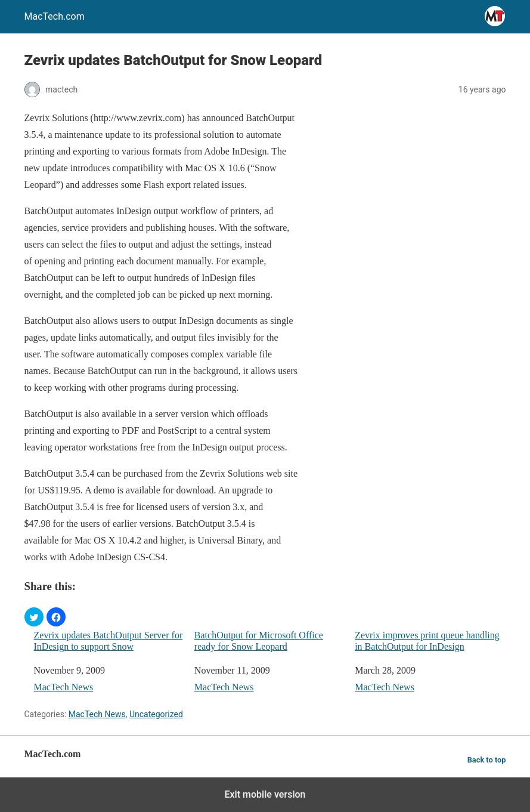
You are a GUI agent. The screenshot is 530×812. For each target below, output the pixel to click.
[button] (34, 617)
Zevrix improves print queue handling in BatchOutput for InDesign (427, 641)
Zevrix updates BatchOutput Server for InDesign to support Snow (109, 641)
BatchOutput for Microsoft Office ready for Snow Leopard (259, 641)
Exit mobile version (265, 794)
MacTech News (64, 687)
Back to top (487, 760)
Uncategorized (156, 714)
